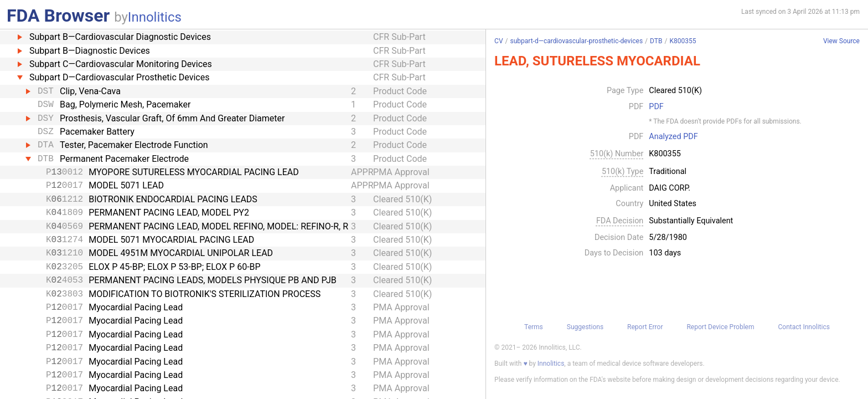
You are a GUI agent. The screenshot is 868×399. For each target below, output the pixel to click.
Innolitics (155, 17)
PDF (656, 107)
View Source (841, 41)
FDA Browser (58, 16)
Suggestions (585, 327)
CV (498, 41)
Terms (534, 327)
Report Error (645, 327)
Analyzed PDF (673, 137)
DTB (656, 41)
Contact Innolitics (804, 327)
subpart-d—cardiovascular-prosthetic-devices (576, 41)
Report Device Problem (720, 327)
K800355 (683, 41)
